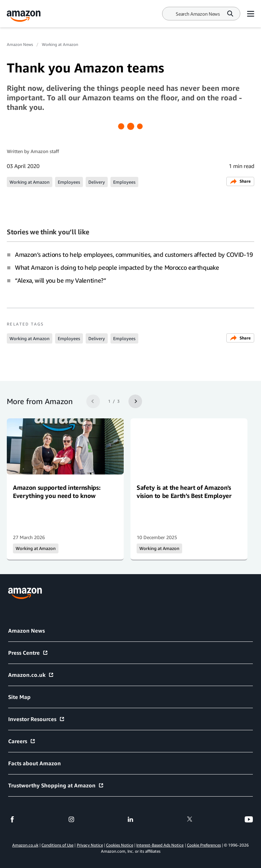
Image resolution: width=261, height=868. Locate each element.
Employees (69, 182)
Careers (22, 741)
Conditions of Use (57, 845)
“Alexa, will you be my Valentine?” (61, 280)
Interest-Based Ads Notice (160, 845)
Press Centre (28, 653)
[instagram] (71, 819)
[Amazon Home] (24, 16)
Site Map (19, 697)
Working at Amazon (60, 44)
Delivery (97, 182)
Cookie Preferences (204, 845)
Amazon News (20, 44)
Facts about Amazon (34, 763)
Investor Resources (37, 719)
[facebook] (12, 819)
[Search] (198, 14)
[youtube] (249, 819)
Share (240, 181)
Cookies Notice (120, 845)
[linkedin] (130, 819)
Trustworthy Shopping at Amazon (56, 785)
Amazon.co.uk (31, 675)
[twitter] (190, 819)
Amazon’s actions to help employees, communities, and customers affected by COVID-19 (134, 254)
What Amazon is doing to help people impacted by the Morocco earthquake (117, 267)
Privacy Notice (90, 845)
